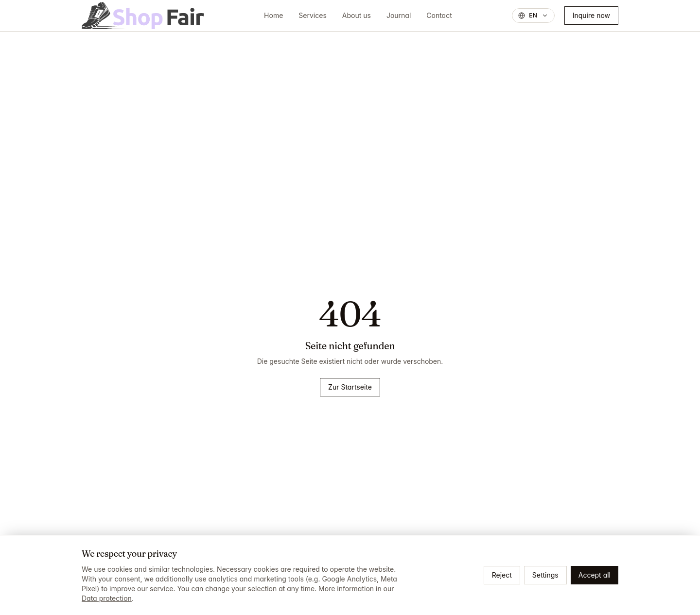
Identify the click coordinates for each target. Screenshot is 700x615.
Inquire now (591, 15)
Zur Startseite (350, 387)
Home (273, 15)
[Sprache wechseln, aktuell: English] (533, 16)
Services (312, 15)
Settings (545, 575)
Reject (502, 575)
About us (357, 15)
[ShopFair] (143, 16)
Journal (399, 15)
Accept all (595, 575)
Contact (439, 15)
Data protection (107, 598)
